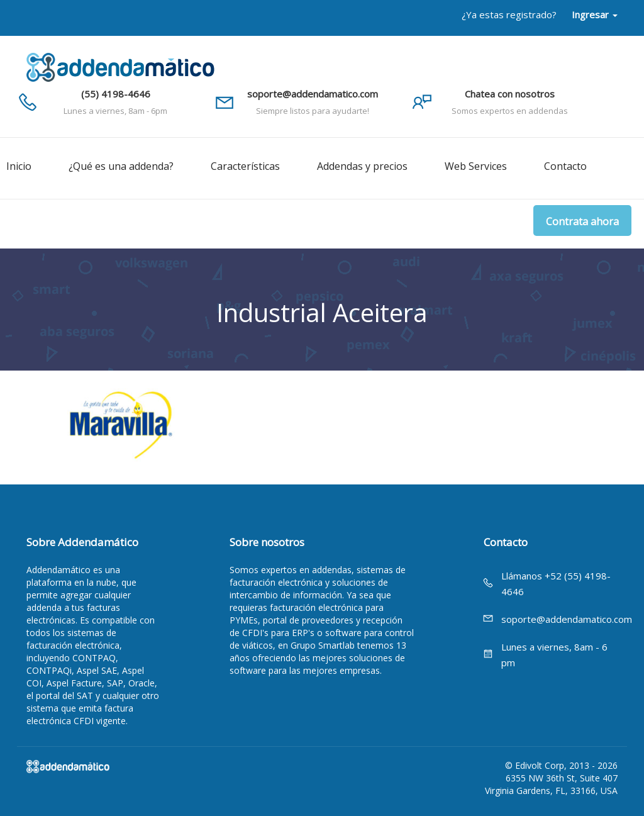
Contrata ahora (582, 221)
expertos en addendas (306, 570)
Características (245, 166)
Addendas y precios (362, 166)
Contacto (565, 166)
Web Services (476, 166)
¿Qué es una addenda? (121, 166)
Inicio (19, 166)
